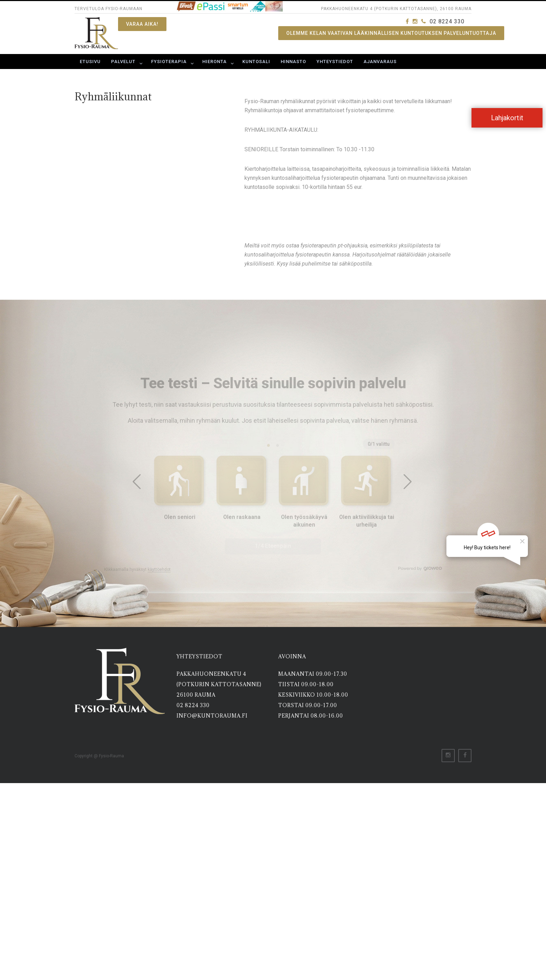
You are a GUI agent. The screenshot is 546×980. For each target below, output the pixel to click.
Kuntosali (256, 62)
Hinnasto (293, 62)
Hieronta (214, 62)
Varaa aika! (142, 24)
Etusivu (90, 62)
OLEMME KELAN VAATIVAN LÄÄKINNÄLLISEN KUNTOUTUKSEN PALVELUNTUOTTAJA (391, 33)
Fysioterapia (169, 62)
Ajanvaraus (380, 62)
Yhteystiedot (335, 62)
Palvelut (123, 62)
